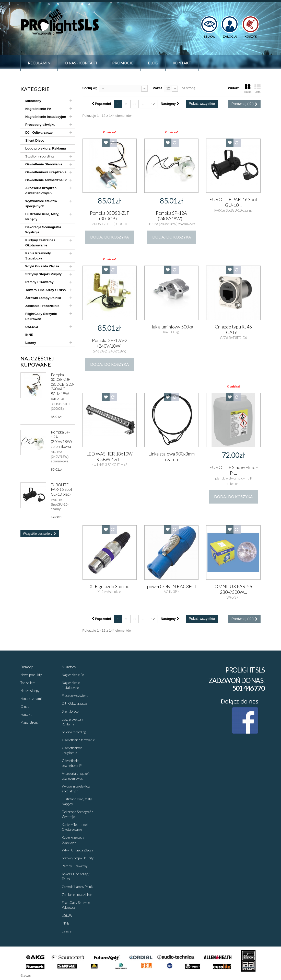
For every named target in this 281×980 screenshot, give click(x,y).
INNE (29, 335)
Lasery (31, 343)
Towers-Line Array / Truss (45, 290)
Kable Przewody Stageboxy (38, 256)
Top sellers (28, 683)
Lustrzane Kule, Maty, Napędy (42, 217)
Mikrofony (33, 101)
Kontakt (182, 63)
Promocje (123, 63)
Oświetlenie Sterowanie (44, 164)
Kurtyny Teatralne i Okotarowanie (40, 243)
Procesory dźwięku (40, 125)
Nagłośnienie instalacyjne (46, 117)
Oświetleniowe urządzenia (46, 172)
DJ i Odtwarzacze (39, 133)
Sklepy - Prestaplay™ (45, 976)
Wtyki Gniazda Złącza (42, 266)
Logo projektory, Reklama (46, 148)
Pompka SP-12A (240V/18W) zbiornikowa (61, 439)
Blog (153, 63)
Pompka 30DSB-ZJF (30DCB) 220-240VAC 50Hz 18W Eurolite (63, 386)
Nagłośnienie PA (38, 109)
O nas (25, 706)
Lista (257, 89)
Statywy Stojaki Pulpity (43, 274)
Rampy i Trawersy (39, 282)
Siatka (247, 89)
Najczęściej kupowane (37, 361)
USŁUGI (32, 327)
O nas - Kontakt (81, 63)
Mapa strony (29, 722)
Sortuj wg (90, 88)
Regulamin (39, 63)
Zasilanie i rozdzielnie (42, 306)
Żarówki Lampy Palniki (43, 298)
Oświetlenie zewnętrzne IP (46, 180)
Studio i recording (39, 156)
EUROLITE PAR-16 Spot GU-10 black (62, 489)
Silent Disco (35, 140)
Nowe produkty (31, 675)
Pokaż (158, 88)
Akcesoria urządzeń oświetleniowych (41, 191)
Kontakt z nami (31, 699)
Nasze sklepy (30, 691)
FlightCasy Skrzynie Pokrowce (41, 316)
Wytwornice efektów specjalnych (41, 204)
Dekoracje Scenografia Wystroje (43, 230)
